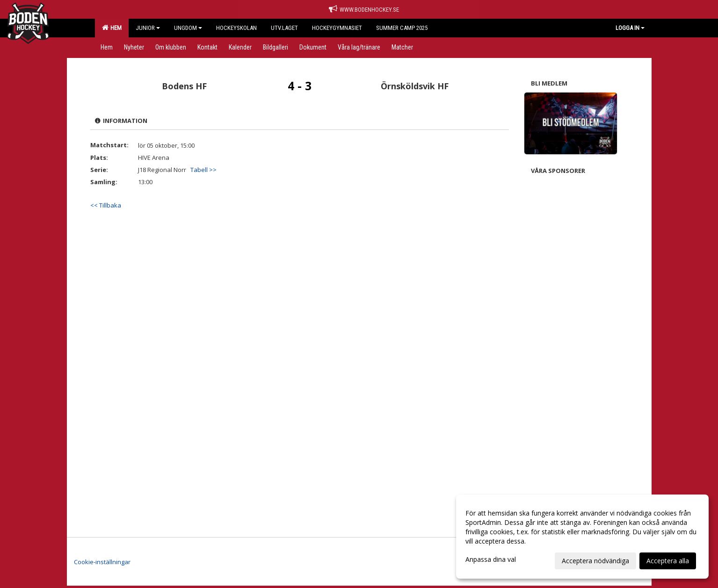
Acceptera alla (668, 561)
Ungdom (188, 28)
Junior (148, 28)
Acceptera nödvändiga (595, 561)
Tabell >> (203, 170)
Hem (112, 28)
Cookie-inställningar (102, 562)
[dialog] (582, 537)
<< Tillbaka (106, 205)
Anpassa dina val (491, 559)
